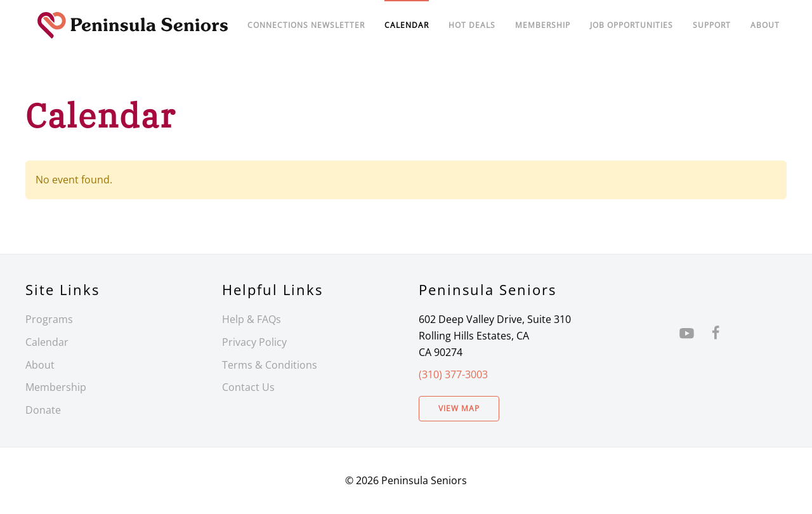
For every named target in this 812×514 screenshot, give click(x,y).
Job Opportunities (632, 25)
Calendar (47, 342)
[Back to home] (133, 25)
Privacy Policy (254, 342)
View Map (459, 408)
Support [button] (712, 25)
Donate (43, 410)
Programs (49, 319)
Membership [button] (543, 25)
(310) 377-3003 (453, 374)
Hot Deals (472, 25)
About (765, 25)
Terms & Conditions (270, 365)
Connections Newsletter (306, 25)
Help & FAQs (252, 319)
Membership (56, 387)
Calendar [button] (407, 25)
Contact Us (248, 387)
